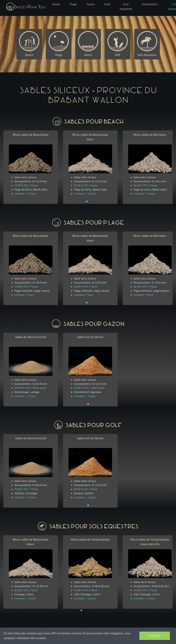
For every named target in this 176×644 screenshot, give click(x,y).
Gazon (91, 4)
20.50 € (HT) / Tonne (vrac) (89, 388)
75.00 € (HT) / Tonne (26, 489)
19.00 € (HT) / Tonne (26, 186)
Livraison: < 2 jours (85, 598)
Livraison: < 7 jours (25, 194)
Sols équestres (126, 7)
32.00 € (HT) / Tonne (145, 186)
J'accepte (155, 636)
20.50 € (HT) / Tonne (86, 489)
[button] (150, 4)
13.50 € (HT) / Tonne (86, 590)
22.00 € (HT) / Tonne (86, 186)
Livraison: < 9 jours (144, 194)
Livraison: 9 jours (143, 295)
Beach (56, 4)
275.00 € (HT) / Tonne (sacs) (30, 388)
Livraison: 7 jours (24, 295)
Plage (73, 4)
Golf (107, 4)
